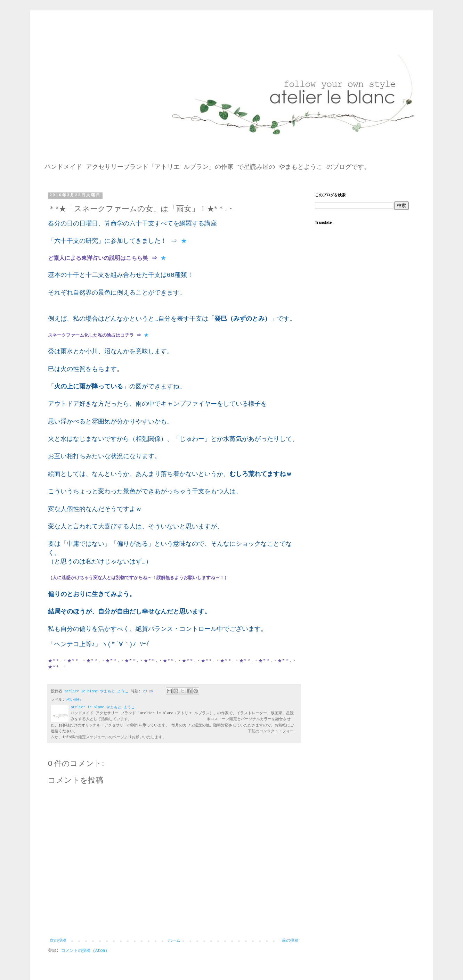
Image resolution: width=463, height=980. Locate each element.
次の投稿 (58, 941)
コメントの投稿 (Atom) (84, 951)
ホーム (174, 941)
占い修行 (74, 700)
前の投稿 (290, 941)
